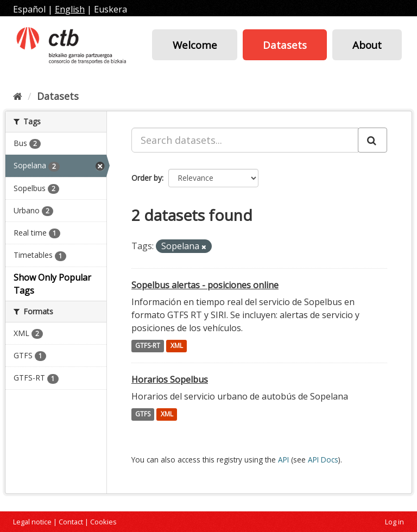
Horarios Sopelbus (170, 379)
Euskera (110, 9)
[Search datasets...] (245, 140)
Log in (394, 522)
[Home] (18, 96)
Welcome (195, 45)
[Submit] (372, 140)
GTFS (143, 414)
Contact (71, 522)
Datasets (285, 45)
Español (29, 9)
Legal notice (32, 522)
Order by (147, 178)
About (367, 45)
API (283, 460)
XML (177, 346)
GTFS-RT (148, 346)
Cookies (103, 522)
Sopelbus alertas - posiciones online (205, 285)
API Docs (323, 460)
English (70, 9)
